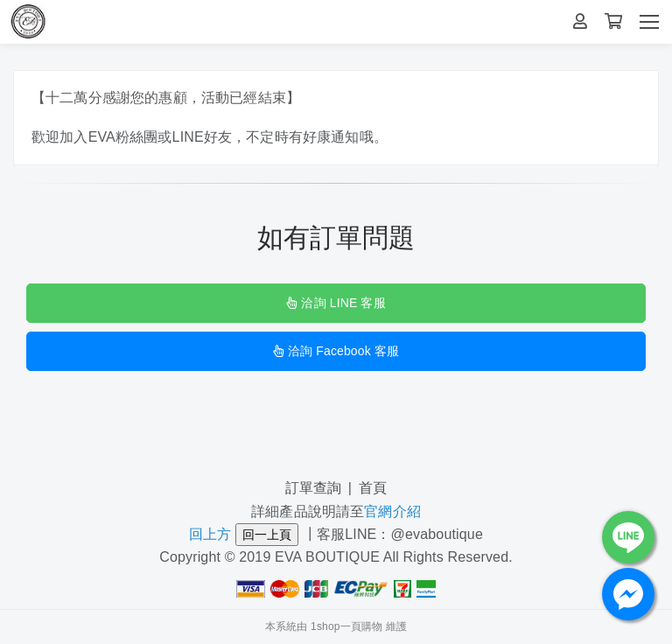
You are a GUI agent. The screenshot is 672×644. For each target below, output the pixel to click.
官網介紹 (392, 511)
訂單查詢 (314, 488)
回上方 (210, 534)
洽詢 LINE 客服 (336, 303)
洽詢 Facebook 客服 (336, 351)
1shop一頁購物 (346, 626)
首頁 (373, 488)
